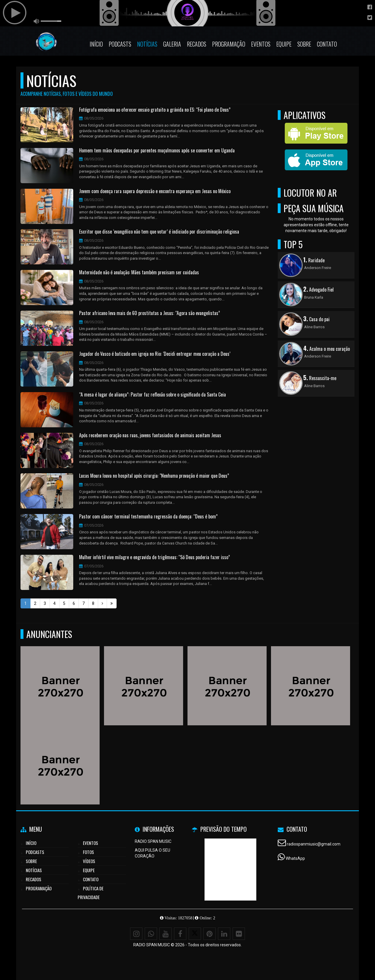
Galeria (172, 44)
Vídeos (89, 861)
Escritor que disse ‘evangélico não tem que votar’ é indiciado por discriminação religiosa (159, 232)
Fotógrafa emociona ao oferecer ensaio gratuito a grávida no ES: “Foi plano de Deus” (155, 110)
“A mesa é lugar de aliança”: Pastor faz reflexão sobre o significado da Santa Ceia (152, 395)
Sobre (304, 44)
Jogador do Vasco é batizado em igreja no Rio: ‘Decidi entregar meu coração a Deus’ (155, 354)
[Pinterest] (209, 934)
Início (96, 44)
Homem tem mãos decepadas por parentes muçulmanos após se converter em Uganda (157, 151)
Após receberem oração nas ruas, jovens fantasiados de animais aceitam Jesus (150, 435)
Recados (197, 44)
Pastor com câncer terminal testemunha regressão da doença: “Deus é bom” (148, 517)
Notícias (147, 44)
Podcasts (120, 44)
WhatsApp (295, 858)
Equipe (284, 44)
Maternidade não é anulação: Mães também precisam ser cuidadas (139, 273)
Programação (229, 44)
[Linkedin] (224, 934)
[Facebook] (180, 934)
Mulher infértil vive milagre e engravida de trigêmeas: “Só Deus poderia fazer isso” (155, 557)
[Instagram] (136, 934)
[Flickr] (239, 934)
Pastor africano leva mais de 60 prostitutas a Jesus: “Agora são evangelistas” (150, 313)
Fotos (88, 852)
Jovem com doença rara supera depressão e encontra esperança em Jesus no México (155, 191)
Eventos (261, 44)
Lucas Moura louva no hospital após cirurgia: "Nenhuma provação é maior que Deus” (154, 476)
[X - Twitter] (195, 934)
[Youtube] (166, 934)
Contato (327, 44)
